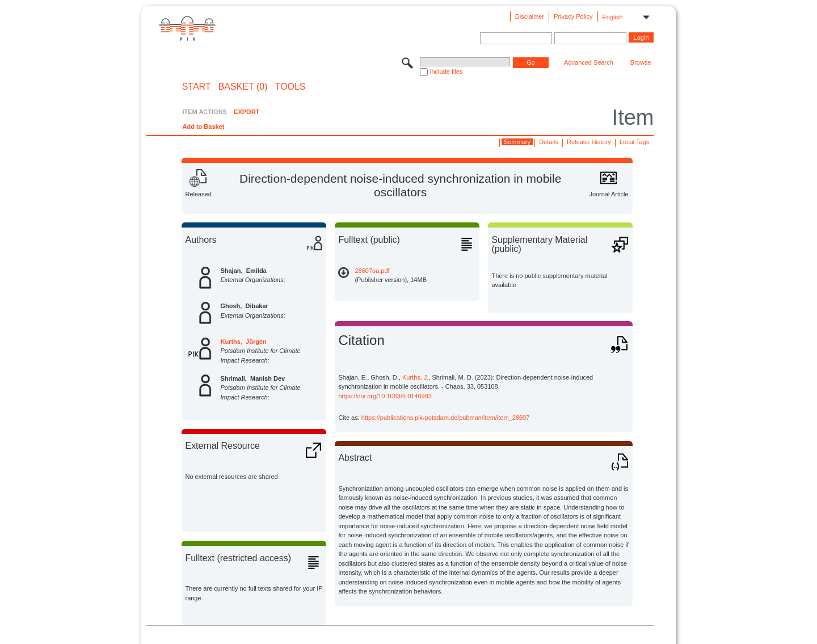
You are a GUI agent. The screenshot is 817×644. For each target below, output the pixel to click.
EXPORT (247, 112)
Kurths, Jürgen (243, 342)
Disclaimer (530, 16)
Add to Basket (203, 127)
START (197, 87)
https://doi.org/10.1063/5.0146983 (385, 396)
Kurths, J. (415, 377)
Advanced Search (589, 62)
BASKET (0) (243, 87)
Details (549, 142)
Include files (446, 71)
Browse (641, 62)
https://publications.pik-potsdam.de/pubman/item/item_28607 (446, 418)
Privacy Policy (573, 16)
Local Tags (634, 142)
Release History (589, 142)
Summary (517, 142)
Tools (290, 87)
